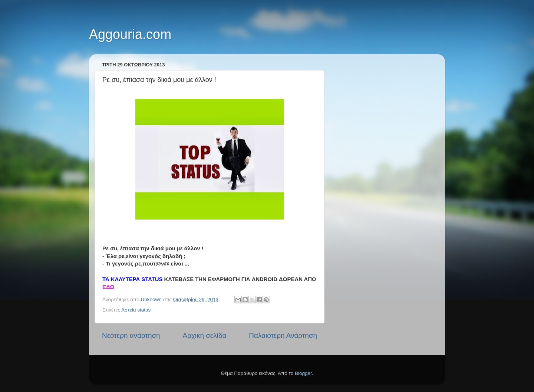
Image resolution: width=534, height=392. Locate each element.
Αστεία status (136, 310)
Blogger (303, 373)
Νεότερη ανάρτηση (131, 335)
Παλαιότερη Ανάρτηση (283, 335)
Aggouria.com (130, 34)
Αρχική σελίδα (205, 335)
